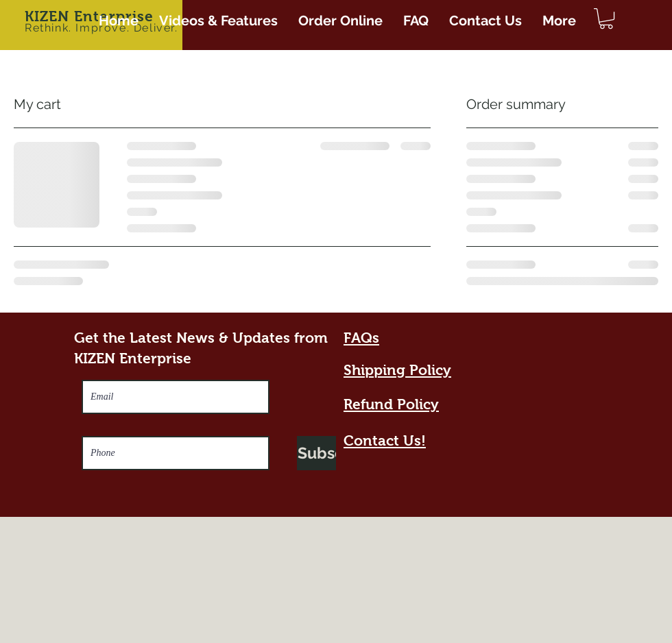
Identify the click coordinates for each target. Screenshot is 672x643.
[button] (606, 19)
